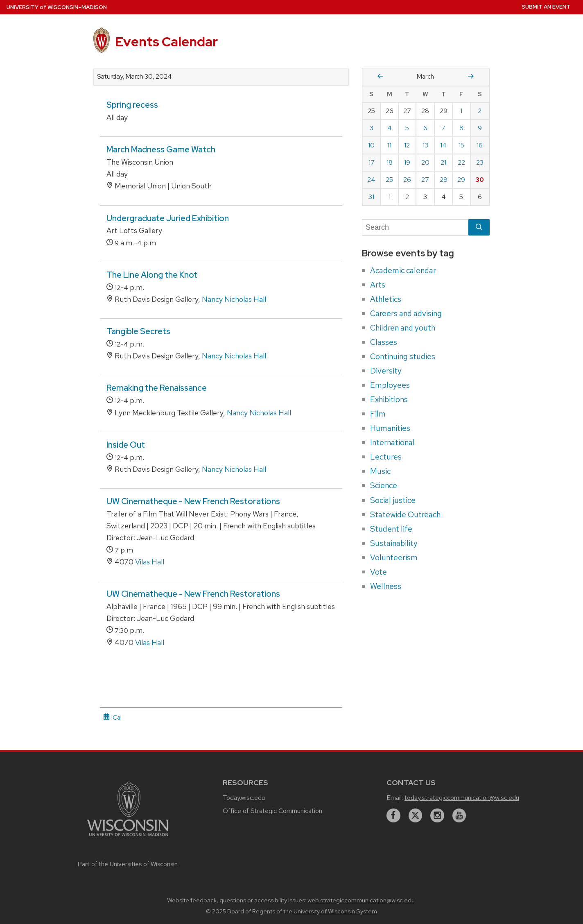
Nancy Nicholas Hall (234, 299)
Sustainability (394, 543)
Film (378, 414)
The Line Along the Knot (152, 275)
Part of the (128, 864)
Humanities (390, 428)
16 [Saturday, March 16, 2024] (480, 145)
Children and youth (403, 328)
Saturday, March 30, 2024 (134, 77)
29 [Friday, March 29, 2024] (461, 180)
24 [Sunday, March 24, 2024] (371, 180)
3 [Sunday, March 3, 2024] (372, 128)
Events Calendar (166, 42)
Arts (378, 285)
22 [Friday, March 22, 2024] (461, 162)
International (392, 442)
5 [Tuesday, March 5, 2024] (407, 128)
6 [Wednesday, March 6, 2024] (425, 128)
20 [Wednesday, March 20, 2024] (425, 162)
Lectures (386, 457)
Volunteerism (394, 557)
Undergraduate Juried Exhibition (168, 218)
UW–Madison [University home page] (57, 7)
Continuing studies (403, 356)
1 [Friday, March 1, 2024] (461, 111)
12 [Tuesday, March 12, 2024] (407, 145)
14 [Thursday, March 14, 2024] (443, 145)
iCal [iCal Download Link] (112, 717)
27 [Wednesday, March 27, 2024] (425, 180)
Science (384, 485)
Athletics (386, 299)
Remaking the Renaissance (157, 388)
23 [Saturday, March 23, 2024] (480, 162)
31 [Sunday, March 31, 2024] (371, 197)
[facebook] (393, 815)
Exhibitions (389, 399)
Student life (391, 529)
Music (380, 471)
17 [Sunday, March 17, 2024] (372, 162)
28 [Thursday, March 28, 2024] (444, 180)
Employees (390, 385)
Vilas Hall (150, 562)
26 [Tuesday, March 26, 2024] (407, 180)
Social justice (393, 500)
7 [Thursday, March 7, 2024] (443, 128)
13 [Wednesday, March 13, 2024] (425, 145)
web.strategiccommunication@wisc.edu (361, 900)
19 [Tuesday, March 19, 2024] (407, 162)
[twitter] (416, 815)
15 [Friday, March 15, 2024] (461, 145)
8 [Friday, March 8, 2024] (461, 128)
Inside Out (126, 445)
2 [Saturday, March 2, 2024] (480, 111)
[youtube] (459, 815)
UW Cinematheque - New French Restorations (193, 501)
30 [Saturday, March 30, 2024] (480, 180)
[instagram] (437, 815)
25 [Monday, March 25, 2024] (389, 180)
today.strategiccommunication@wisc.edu (462, 798)
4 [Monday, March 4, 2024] (390, 128)
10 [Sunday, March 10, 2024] (371, 145)
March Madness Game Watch (161, 149)
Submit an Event (546, 7)
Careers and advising (406, 313)
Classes (384, 342)
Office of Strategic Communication (272, 811)
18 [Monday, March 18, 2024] (390, 162)
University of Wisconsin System (335, 911)
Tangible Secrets (138, 331)
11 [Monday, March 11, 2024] (389, 145)
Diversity (386, 371)
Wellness (386, 586)
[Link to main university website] (128, 837)
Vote (378, 572)
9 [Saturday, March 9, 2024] (480, 128)
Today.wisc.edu (244, 798)
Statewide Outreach (405, 514)
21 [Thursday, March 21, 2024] (443, 162)
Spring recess (132, 105)
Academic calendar (403, 270)
